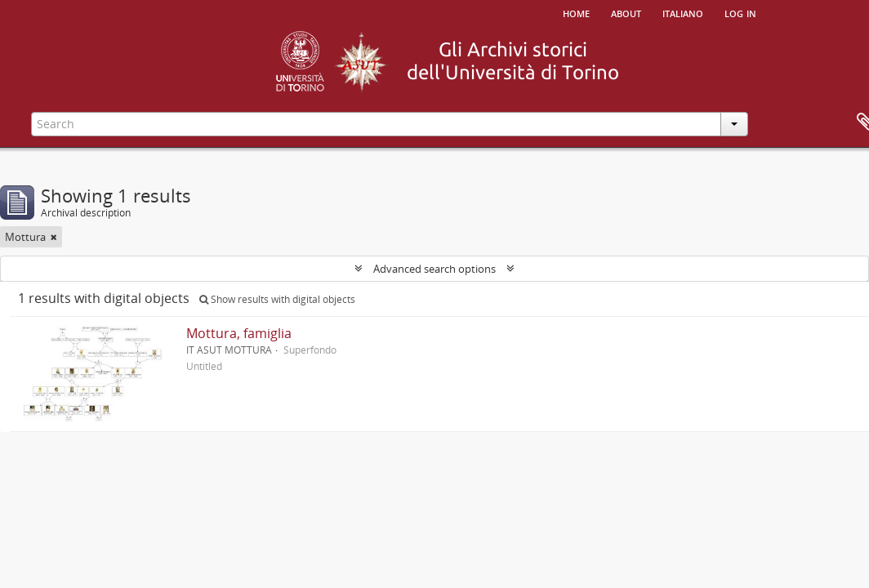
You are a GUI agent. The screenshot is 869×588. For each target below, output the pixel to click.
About (626, 12)
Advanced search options (434, 269)
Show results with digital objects (277, 299)
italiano (683, 12)
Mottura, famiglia (239, 333)
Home (576, 12)
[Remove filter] (54, 237)
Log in (740, 12)
